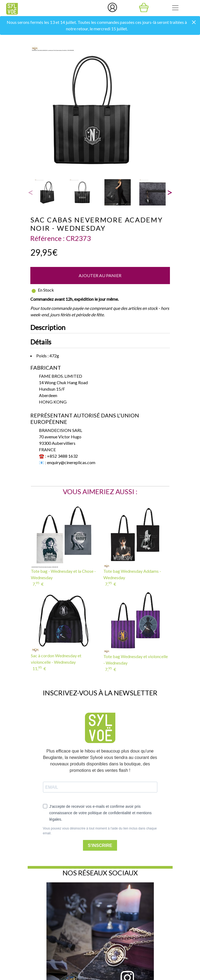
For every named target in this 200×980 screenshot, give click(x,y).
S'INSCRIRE (100, 845)
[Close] (194, 23)
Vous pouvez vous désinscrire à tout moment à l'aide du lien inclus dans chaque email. (100, 831)
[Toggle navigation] (175, 8)
